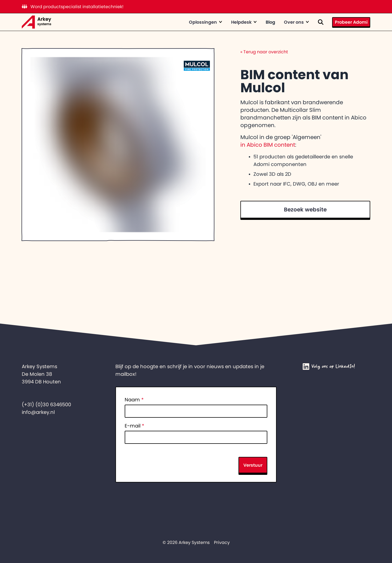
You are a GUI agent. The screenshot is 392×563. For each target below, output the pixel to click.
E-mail (134, 426)
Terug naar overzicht (264, 52)
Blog (270, 22)
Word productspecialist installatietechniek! (73, 7)
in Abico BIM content (268, 145)
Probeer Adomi (351, 22)
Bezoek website (305, 210)
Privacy (222, 542)
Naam (134, 400)
